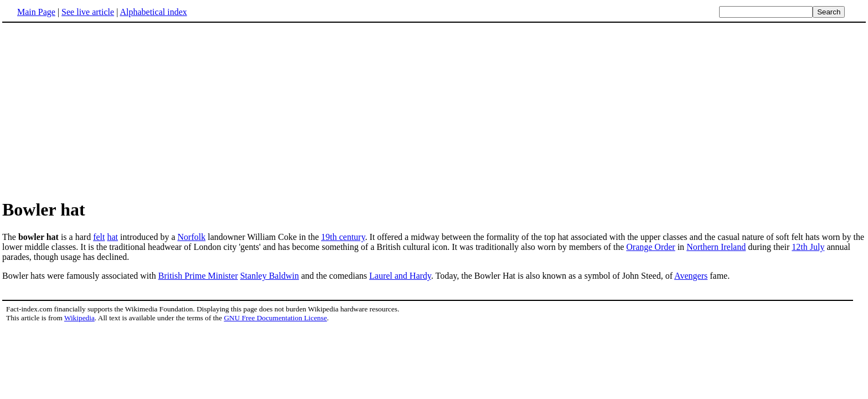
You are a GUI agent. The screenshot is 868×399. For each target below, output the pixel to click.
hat (112, 237)
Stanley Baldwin (270, 276)
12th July (808, 247)
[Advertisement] (95, 110)
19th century (343, 237)
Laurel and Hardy (400, 276)
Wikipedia (79, 318)
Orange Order (650, 247)
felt (99, 237)
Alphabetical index (153, 12)
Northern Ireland (716, 247)
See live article (88, 12)
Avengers (691, 276)
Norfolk (192, 237)
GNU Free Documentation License (275, 318)
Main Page (36, 12)
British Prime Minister (198, 276)
